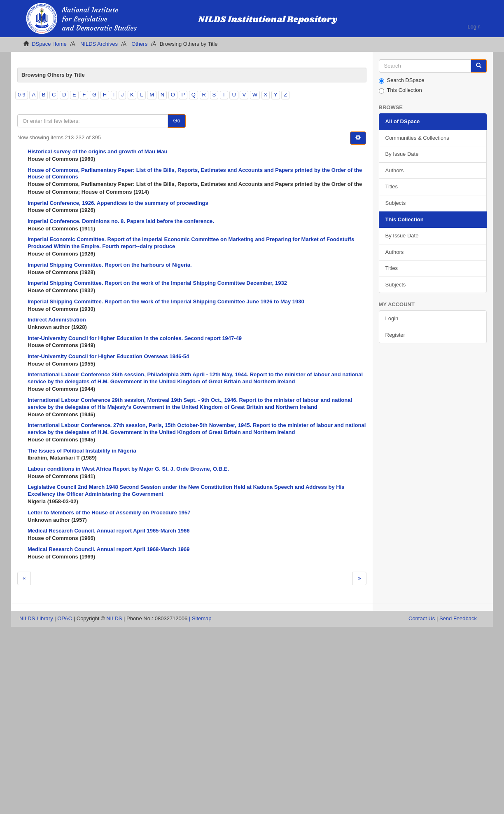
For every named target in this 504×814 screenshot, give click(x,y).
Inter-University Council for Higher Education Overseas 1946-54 (108, 356)
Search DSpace (402, 80)
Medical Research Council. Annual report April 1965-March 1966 (109, 531)
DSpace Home (49, 44)
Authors (395, 170)
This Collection (400, 90)
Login (392, 318)
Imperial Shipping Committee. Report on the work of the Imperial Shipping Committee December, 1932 (157, 283)
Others (139, 44)
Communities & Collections (417, 138)
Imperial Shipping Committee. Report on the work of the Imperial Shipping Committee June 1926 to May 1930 (166, 301)
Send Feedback (458, 618)
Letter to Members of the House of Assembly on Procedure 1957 (109, 513)
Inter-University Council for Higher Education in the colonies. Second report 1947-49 (135, 338)
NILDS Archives (99, 44)
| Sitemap (200, 618)
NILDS (114, 618)
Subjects (396, 203)
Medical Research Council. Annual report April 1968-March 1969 (109, 549)
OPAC (65, 618)
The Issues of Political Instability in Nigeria (82, 451)
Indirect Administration (57, 320)
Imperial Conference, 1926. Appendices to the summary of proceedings (118, 203)
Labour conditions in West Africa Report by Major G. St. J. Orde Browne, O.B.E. (128, 469)
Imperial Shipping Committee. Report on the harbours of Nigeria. (110, 265)
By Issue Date (402, 154)
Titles (392, 186)
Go (176, 121)
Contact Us (422, 618)
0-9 (22, 95)
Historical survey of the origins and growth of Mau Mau (97, 151)
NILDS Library (36, 618)
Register (395, 335)
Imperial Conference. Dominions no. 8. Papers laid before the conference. (121, 221)
